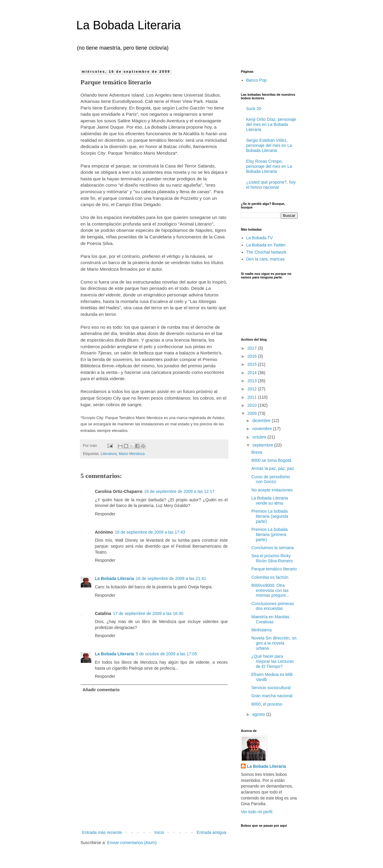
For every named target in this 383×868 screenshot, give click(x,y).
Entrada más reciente (102, 832)
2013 (253, 381)
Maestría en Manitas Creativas (270, 619)
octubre (260, 437)
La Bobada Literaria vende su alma (270, 501)
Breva (257, 452)
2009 (253, 413)
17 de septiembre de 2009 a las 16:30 (148, 613)
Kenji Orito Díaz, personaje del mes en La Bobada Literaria (271, 124)
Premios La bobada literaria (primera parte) (269, 534)
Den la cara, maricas (265, 259)
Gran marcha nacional (272, 696)
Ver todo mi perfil (257, 812)
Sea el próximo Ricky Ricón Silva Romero (272, 558)
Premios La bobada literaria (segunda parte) (270, 516)
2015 (253, 364)
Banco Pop (257, 80)
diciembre (262, 421)
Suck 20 (254, 109)
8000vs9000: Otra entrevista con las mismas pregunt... (270, 590)
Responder (105, 514)
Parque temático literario (274, 569)
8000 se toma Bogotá (271, 460)
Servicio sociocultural (271, 688)
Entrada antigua (211, 832)
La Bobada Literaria (129, 25)
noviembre (263, 429)
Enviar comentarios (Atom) (132, 843)
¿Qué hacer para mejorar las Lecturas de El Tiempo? (273, 661)
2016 (253, 356)
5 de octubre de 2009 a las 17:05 (167, 654)
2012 (253, 389)
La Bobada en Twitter (266, 245)
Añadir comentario (101, 690)
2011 (253, 397)
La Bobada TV (260, 238)
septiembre (263, 445)
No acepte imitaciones (272, 490)
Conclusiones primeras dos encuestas (273, 606)
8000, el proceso (267, 704)
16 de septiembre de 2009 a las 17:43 (150, 532)
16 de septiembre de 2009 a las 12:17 (179, 491)
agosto (259, 714)
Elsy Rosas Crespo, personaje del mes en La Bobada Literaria (269, 166)
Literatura (109, 454)
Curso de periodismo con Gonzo (271, 479)
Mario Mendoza (132, 454)
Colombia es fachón (270, 577)
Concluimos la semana (273, 548)
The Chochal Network (266, 252)
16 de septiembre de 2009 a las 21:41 (171, 578)
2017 (253, 348)
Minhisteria (262, 630)
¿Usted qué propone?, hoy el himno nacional (271, 185)
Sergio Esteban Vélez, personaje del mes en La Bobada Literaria (269, 145)
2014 (253, 373)
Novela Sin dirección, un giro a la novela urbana (274, 643)
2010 (253, 405)
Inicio (159, 832)
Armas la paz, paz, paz (273, 468)
